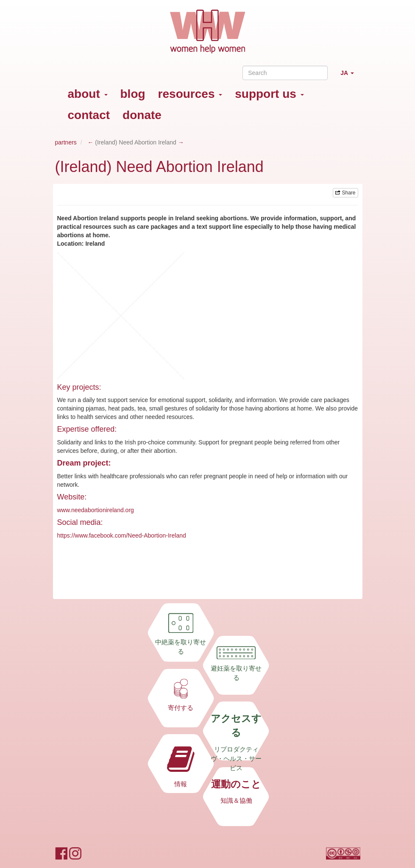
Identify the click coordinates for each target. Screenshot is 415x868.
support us (269, 94)
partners (66, 142)
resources (190, 94)
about (88, 94)
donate (142, 115)
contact (89, 115)
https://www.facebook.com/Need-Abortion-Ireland (122, 535)
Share (345, 193)
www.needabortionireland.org (96, 510)
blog (133, 94)
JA (350, 76)
